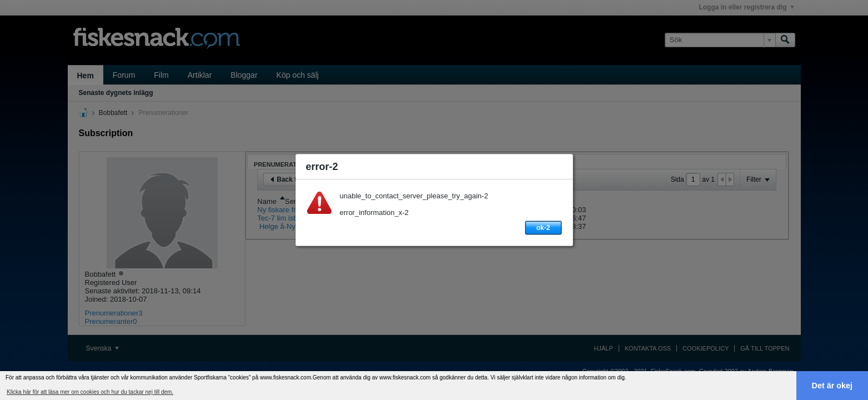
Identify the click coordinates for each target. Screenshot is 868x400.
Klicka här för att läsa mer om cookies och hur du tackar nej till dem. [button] (90, 392)
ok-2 (543, 228)
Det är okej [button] (832, 386)
